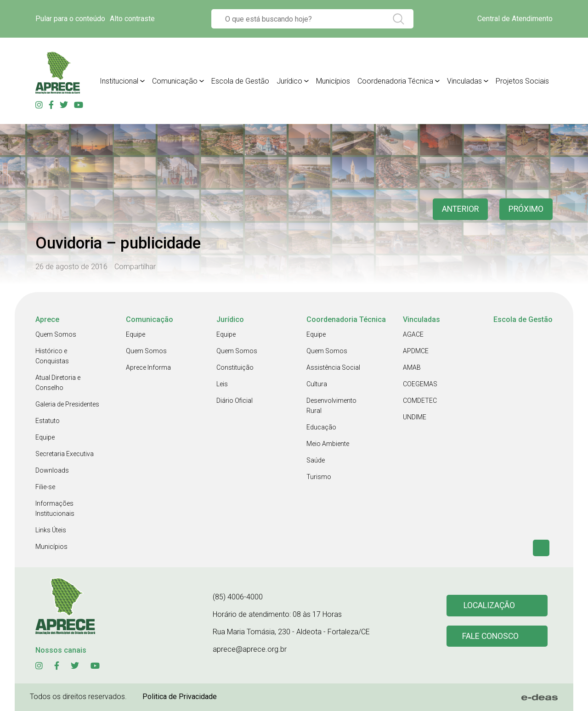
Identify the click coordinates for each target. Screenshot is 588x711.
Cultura (317, 384)
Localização (489, 606)
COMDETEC (420, 401)
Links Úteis (51, 530)
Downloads (52, 470)
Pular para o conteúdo (70, 19)
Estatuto (48, 421)
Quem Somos (56, 334)
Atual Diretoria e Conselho (58, 383)
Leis (222, 384)
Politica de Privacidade (180, 697)
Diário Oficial (235, 401)
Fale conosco (491, 636)
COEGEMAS (420, 384)
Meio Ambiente (328, 444)
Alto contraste (132, 19)
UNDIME (415, 417)
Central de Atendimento (515, 19)
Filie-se (45, 487)
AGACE (413, 334)
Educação (321, 427)
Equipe (45, 437)
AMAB (412, 367)
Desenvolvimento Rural (331, 406)
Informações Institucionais (55, 508)
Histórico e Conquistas (52, 356)
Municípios (51, 547)
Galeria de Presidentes (67, 404)
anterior (459, 209)
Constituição (235, 367)
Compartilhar (135, 267)
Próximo (526, 209)
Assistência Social (333, 367)
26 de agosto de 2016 (71, 267)
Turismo (319, 477)
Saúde (316, 460)
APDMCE (416, 351)
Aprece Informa (148, 367)
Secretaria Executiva (65, 454)
